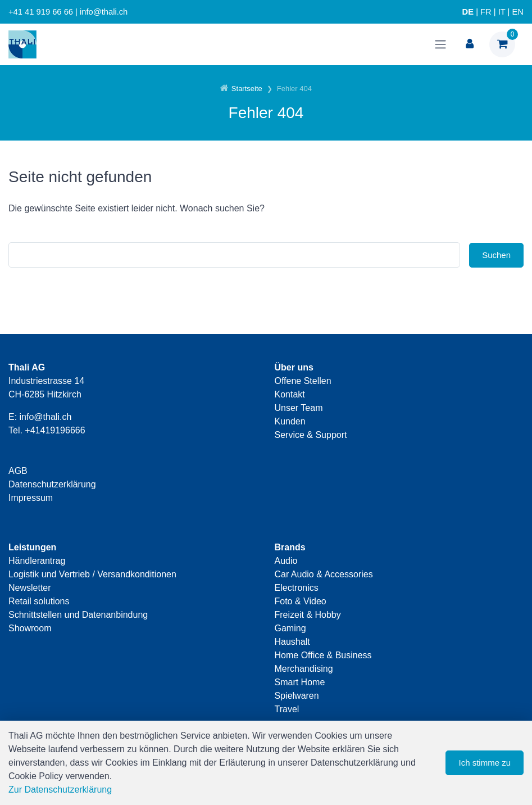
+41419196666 (55, 430)
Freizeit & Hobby (308, 615)
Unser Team (299, 408)
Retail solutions (39, 601)
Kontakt (290, 394)
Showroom (30, 628)
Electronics (297, 588)
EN (518, 12)
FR (486, 12)
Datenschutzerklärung (52, 484)
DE (468, 12)
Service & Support (311, 435)
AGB (18, 471)
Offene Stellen (303, 381)
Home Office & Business (323, 655)
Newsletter (30, 588)
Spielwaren (297, 696)
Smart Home (300, 682)
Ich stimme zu (485, 763)
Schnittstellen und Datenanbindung (78, 615)
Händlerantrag (37, 561)
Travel (287, 709)
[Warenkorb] (502, 44)
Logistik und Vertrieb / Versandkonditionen (92, 574)
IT (502, 12)
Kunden (290, 421)
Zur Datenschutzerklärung (60, 790)
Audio (286, 561)
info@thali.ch (46, 417)
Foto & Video (301, 601)
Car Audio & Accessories (324, 574)
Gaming (290, 628)
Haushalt (292, 642)
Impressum (31, 498)
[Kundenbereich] (470, 44)
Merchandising (304, 669)
